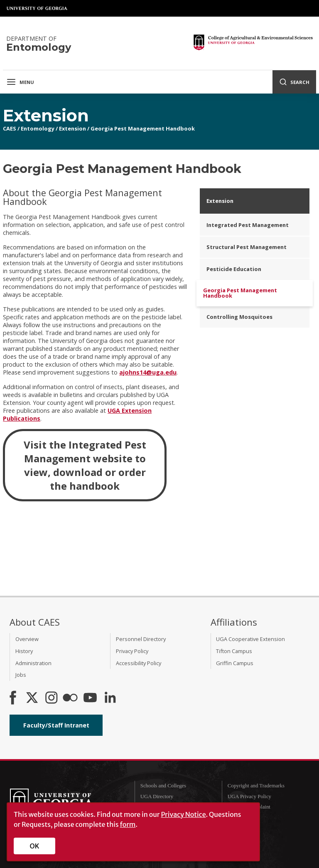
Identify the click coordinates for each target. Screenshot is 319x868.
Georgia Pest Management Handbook (143, 128)
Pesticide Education (234, 269)
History (24, 651)
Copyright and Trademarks (256, 786)
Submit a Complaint (249, 807)
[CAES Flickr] (70, 698)
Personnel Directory (141, 639)
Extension (72, 128)
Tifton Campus (234, 651)
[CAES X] (33, 698)
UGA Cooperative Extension (250, 639)
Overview (27, 639)
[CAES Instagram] (52, 698)
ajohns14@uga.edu (148, 372)
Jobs (21, 675)
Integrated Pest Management (248, 225)
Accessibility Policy (139, 663)
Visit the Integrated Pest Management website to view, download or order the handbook (85, 465)
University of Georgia (37, 8)
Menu (20, 82)
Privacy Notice (183, 814)
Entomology (38, 128)
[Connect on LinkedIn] (110, 698)
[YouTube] (90, 698)
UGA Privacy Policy (249, 796)
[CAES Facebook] (13, 698)
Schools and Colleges (163, 786)
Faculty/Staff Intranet (56, 725)
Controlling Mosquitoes (239, 317)
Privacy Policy (132, 651)
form (128, 824)
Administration (33, 663)
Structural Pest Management (247, 247)
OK (35, 846)
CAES (10, 128)
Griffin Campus (235, 663)
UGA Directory (157, 796)
